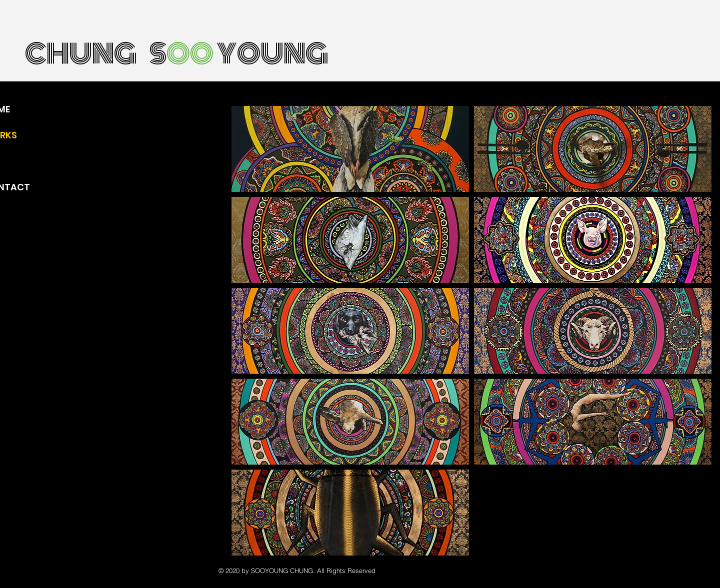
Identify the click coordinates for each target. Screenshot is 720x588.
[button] (350, 149)
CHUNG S (96, 54)
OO (190, 54)
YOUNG (271, 54)
